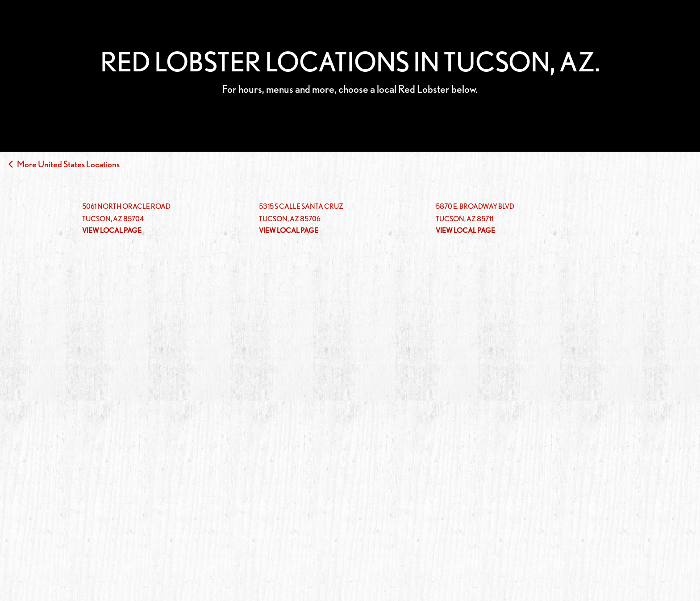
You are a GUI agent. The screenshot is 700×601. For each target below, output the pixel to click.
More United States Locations (68, 164)
